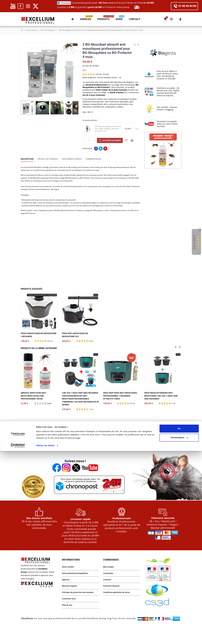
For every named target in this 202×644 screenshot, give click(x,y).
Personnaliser (179, 631)
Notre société (69, 583)
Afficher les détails (45, 639)
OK (179, 622)
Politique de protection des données (80, 610)
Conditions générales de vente (118, 610)
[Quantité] (89, 140)
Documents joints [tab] (72, 159)
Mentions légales (70, 604)
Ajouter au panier (110, 141)
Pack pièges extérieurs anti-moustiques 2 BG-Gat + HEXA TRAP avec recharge (161, 412)
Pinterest (105, 149)
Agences (66, 597)
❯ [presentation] (180, 363)
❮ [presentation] (176, 363)
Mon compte (180, 19)
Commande (109, 590)
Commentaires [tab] (93, 159)
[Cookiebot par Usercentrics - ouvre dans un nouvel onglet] (18, 639)
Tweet (101, 149)
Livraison (108, 597)
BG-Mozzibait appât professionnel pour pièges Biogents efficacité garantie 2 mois (108, 129)
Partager (96, 149)
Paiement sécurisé (112, 604)
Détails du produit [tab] (48, 159)
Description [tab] (27, 159)
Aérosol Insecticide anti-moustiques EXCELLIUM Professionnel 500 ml (36, 412)
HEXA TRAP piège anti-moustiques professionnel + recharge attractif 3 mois (120, 412)
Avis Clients (194, 242)
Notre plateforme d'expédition (77, 590)
